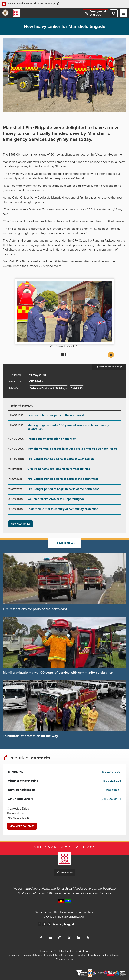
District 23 (77, 389)
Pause (111, 355)
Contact (82, 955)
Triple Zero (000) (110, 772)
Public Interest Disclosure (60, 955)
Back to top (67, 873)
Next (49, 925)
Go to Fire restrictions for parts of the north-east (64, 417)
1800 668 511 (113, 790)
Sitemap (115, 955)
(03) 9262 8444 (111, 799)
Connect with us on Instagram (60, 938)
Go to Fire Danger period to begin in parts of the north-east (64, 491)
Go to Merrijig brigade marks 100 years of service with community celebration (64, 429)
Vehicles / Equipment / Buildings (48, 389)
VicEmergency (65, 959)
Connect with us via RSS (88, 938)
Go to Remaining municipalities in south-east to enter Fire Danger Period (64, 451)
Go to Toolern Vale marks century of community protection (64, 511)
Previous (40, 925)
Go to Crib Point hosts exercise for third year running (64, 471)
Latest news (21, 406)
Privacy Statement (33, 955)
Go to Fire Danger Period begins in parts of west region (64, 461)
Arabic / (63, 925)
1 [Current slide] (62, 355)
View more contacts (22, 827)
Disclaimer (15, 955)
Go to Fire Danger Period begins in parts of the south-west (64, 481)
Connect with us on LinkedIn (79, 938)
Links (105, 955)
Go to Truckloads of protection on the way (64, 441)
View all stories (21, 524)
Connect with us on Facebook (41, 938)
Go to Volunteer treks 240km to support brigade (64, 501)
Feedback (94, 955)
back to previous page (109, 367)
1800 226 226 (112, 781)
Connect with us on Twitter (69, 938)
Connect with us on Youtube (50, 938)
